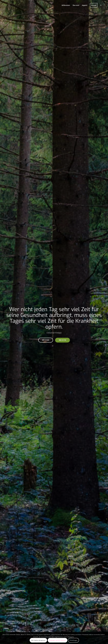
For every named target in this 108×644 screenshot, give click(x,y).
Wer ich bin (46, 340)
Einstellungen (73, 640)
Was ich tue (62, 340)
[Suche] (101, 5)
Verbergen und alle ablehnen (58, 640)
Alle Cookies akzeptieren (38, 640)
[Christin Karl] (20, 5)
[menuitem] (66, 5)
